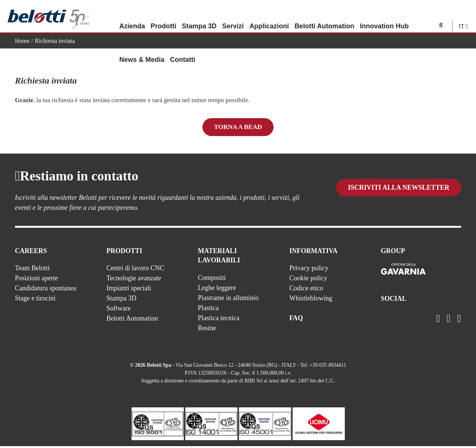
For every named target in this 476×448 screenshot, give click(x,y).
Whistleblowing (311, 300)
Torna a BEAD (238, 127)
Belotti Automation (324, 17)
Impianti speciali (129, 290)
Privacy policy (309, 270)
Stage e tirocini (35, 300)
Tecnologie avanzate (134, 280)
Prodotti (163, 17)
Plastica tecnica (219, 320)
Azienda (132, 17)
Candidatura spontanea (45, 290)
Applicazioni (269, 17)
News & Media (142, 50)
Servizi (233, 17)
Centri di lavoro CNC (135, 270)
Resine (207, 330)
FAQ (296, 320)
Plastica (208, 310)
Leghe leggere (217, 290)
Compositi (212, 280)
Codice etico (306, 290)
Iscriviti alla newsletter (398, 196)
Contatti (183, 50)
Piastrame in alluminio (228, 300)
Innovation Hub (384, 17)
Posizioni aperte (36, 280)
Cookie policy (308, 280)
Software (118, 310)
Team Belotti (32, 270)
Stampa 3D (199, 17)
